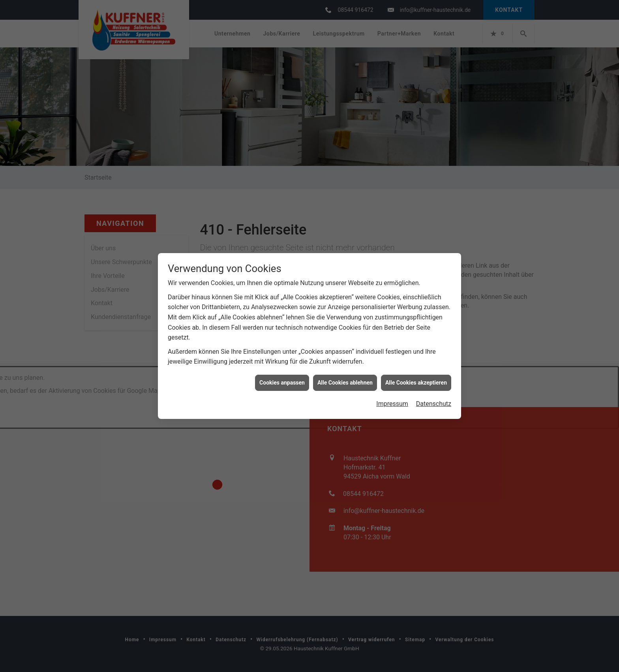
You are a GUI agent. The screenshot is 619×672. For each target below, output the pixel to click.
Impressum (392, 393)
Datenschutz (434, 393)
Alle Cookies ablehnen (345, 372)
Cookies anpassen (282, 372)
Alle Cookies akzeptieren (416, 372)
